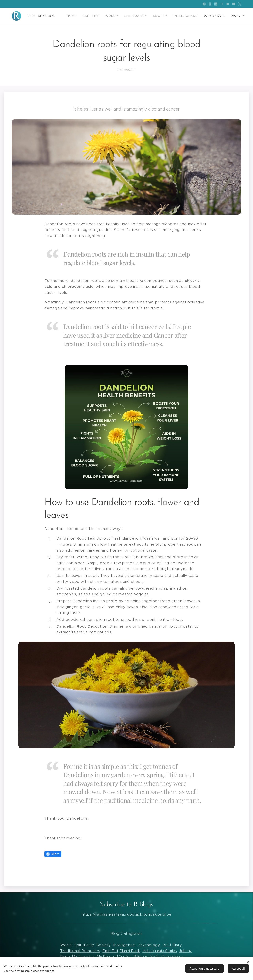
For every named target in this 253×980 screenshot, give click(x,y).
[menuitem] (80, 16)
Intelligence (124, 945)
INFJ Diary (172, 945)
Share (53, 854)
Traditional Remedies (80, 951)
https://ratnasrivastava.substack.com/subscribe (127, 914)
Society (104, 945)
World (66, 945)
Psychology (149, 945)
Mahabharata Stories (160, 951)
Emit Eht (110, 951)
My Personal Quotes (114, 957)
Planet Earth (130, 951)
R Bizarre (141, 957)
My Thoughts (83, 957)
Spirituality (84, 945)
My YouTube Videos (167, 957)
